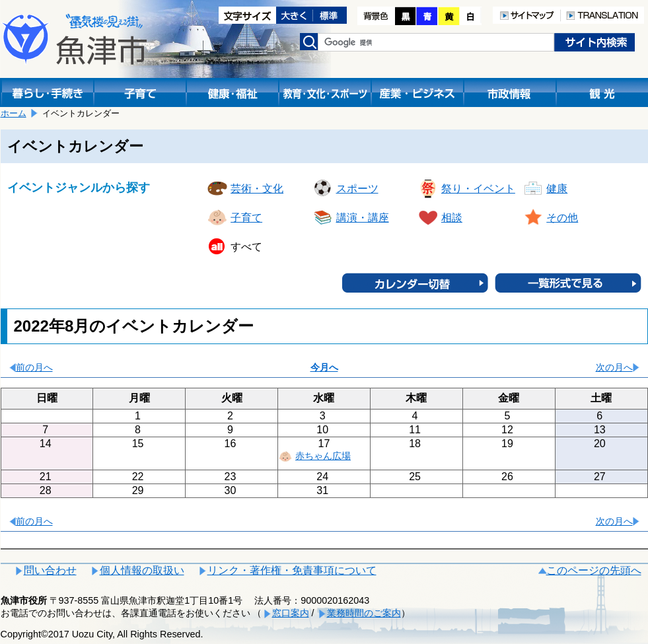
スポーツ (357, 189)
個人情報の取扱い (142, 570)
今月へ (324, 367)
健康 (557, 189)
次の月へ (614, 367)
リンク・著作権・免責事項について (292, 570)
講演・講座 (363, 218)
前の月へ (34, 367)
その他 (562, 218)
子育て (246, 218)
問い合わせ (50, 570)
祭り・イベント (478, 189)
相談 (452, 218)
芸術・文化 (257, 189)
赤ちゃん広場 (323, 456)
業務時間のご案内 (364, 613)
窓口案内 (291, 613)
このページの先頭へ (594, 570)
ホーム (14, 113)
